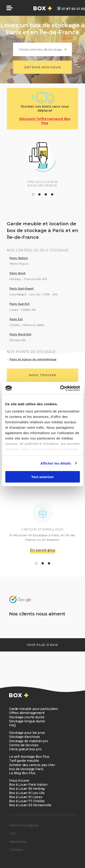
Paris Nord (17, 273)
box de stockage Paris (26, 769)
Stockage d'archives (24, 737)
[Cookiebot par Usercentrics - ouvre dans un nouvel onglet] (61, 388)
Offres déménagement (27, 713)
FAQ (12, 725)
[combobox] (43, 49)
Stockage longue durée (27, 721)
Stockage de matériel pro (29, 741)
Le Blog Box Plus (22, 773)
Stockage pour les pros (27, 733)
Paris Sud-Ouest (22, 289)
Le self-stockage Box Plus (29, 757)
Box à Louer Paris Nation (28, 785)
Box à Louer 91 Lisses (26, 797)
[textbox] (43, 49)
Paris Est (16, 319)
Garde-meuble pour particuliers (33, 709)
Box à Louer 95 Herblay (27, 789)
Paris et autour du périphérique (33, 359)
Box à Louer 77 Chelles (27, 801)
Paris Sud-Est (19, 304)
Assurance (18, 842)
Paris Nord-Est (20, 334)
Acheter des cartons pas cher (32, 765)
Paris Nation (19, 258)
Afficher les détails (56, 463)
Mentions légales (24, 825)
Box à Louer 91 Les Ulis (27, 793)
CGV (13, 833)
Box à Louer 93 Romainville (30, 805)
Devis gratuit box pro (25, 749)
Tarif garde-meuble (24, 761)
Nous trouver (19, 781)
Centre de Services (24, 745)
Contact (16, 850)
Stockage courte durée (27, 717)
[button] (33, 194)
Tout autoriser (43, 477)
